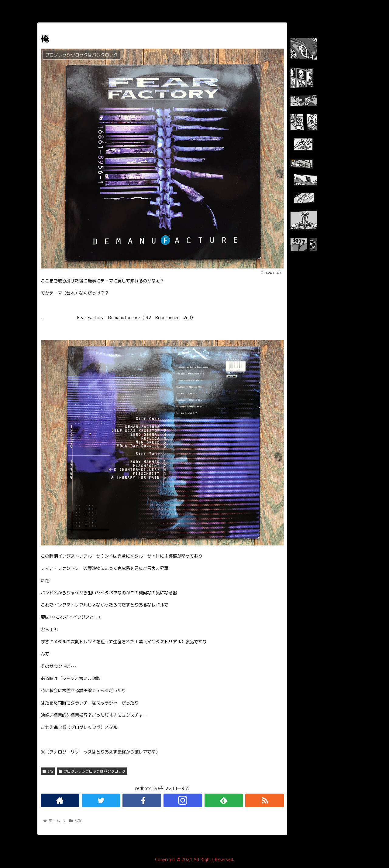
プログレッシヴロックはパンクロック (92, 771)
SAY (48, 771)
